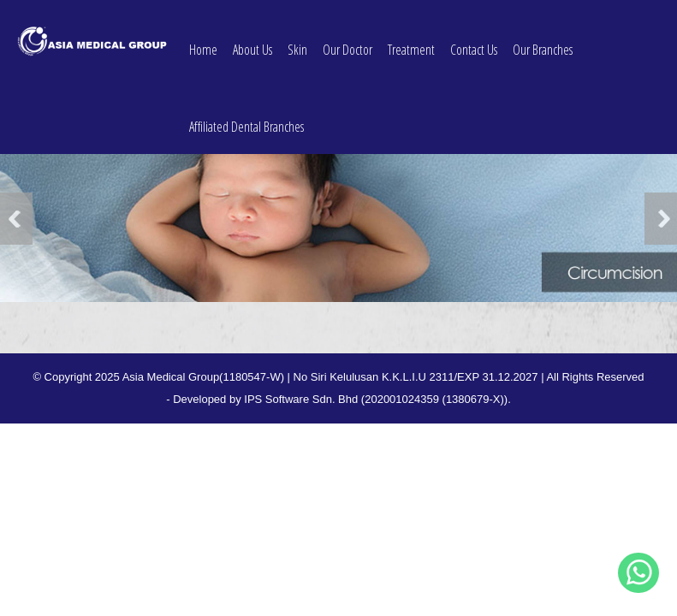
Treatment (411, 40)
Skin (297, 40)
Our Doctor (347, 40)
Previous (16, 219)
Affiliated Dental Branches (246, 117)
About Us (252, 40)
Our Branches (543, 40)
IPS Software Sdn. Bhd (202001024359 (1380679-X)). (377, 399)
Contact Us (474, 40)
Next (661, 219)
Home (203, 40)
